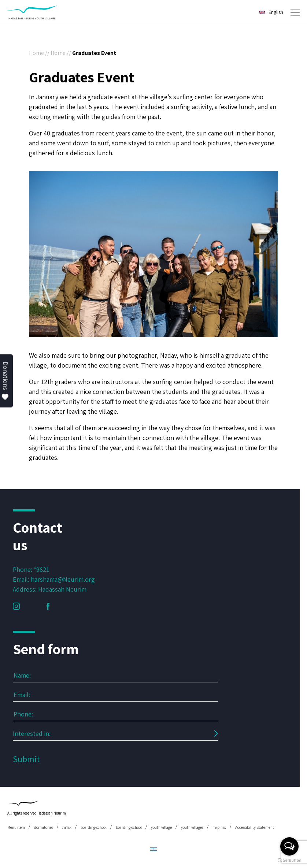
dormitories (44, 827)
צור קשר (219, 827)
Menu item (16, 827)
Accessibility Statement (255, 827)
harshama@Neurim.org (63, 579)
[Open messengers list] (289, 846)
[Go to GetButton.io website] (289, 860)
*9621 (41, 569)
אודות (67, 827)
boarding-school (94, 827)
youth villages (192, 827)
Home (36, 53)
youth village (161, 827)
